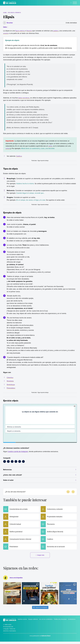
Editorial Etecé (46, 638)
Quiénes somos (22, 622)
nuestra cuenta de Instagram (18, 451)
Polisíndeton (11, 388)
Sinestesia (10, 381)
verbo (50, 146)
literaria (30, 31)
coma (8, 148)
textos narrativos (24, 98)
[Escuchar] (8, 23)
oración (6, 33)
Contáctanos (72, 622)
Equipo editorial (33, 622)
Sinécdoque (11, 385)
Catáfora (19, 156)
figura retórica (20, 31)
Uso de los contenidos (46, 622)
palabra (56, 31)
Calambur (10, 377)
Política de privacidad (60, 622)
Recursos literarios (14, 13)
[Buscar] (71, 3)
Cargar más (40, 557)
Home (5, 13)
